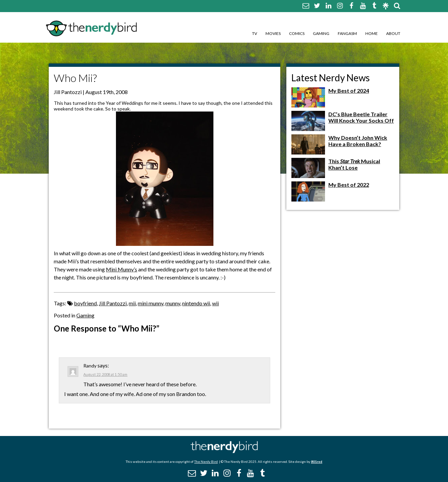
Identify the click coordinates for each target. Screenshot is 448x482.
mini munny (151, 303)
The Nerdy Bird (206, 462)
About (393, 33)
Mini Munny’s (121, 269)
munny (173, 303)
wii (215, 303)
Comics (297, 33)
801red (317, 462)
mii (132, 303)
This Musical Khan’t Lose (354, 164)
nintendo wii (196, 303)
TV (255, 33)
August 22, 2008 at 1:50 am (105, 374)
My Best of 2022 (349, 185)
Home (372, 33)
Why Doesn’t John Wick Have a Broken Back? (358, 141)
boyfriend (85, 303)
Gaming (321, 33)
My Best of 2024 (349, 91)
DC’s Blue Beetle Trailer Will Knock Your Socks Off (361, 117)
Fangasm (347, 33)
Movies (273, 33)
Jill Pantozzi (113, 303)
